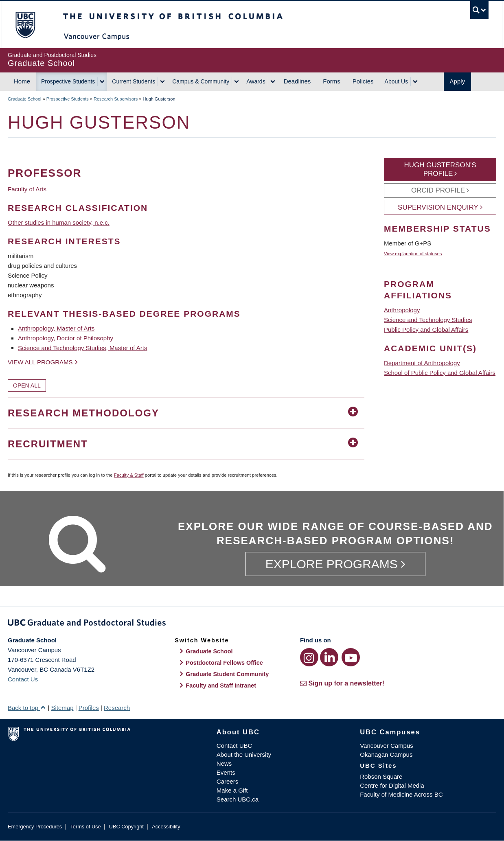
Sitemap (62, 708)
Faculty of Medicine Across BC (401, 794)
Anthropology (402, 310)
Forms (332, 81)
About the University (244, 754)
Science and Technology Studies (428, 320)
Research (117, 708)
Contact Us (23, 679)
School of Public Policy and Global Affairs (440, 373)
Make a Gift (232, 790)
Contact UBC (234, 746)
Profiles (89, 708)
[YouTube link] (351, 657)
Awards (256, 81)
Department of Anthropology (422, 363)
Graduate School (25, 99)
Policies (363, 81)
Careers (227, 781)
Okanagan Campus (386, 754)
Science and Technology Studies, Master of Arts (82, 348)
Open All (27, 385)
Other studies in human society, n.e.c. (59, 222)
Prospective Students (68, 81)
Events (226, 772)
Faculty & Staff (129, 475)
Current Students (134, 81)
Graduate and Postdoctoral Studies (252, 624)
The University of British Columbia (25, 25)
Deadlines (297, 81)
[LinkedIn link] (329, 657)
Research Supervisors (116, 99)
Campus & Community (201, 81)
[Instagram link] (309, 657)
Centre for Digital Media (392, 785)
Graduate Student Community (227, 674)
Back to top (27, 708)
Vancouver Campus (387, 746)
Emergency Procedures (35, 827)
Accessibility (166, 827)
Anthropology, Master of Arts (56, 328)
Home (22, 81)
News (224, 763)
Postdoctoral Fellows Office (224, 663)
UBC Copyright (126, 827)
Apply (458, 81)
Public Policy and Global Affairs (426, 330)
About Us (397, 81)
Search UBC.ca (238, 799)
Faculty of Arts (27, 189)
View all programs (40, 362)
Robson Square (381, 776)
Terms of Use (85, 827)
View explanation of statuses (413, 254)
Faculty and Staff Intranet (221, 686)
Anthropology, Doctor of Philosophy (66, 338)
